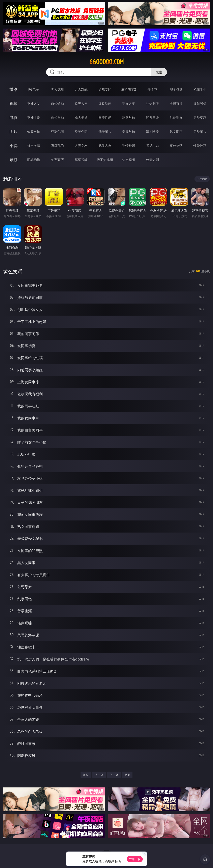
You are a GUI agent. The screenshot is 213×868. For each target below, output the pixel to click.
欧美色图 (81, 132)
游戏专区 (105, 89)
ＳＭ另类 (200, 103)
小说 (13, 146)
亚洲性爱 (34, 118)
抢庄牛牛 (200, 89)
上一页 (99, 775)
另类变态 (200, 118)
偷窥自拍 (34, 132)
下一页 (114, 775)
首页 (86, 775)
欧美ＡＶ (81, 103)
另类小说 (152, 146)
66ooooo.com (106, 62)
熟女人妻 (129, 103)
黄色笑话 (176, 146)
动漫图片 (105, 132)
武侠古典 (105, 146)
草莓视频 (81, 160)
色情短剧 (152, 160)
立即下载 (135, 859)
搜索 (159, 72)
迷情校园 (129, 146)
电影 (13, 117)
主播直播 (176, 103)
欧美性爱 (105, 118)
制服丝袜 (129, 118)
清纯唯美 (152, 132)
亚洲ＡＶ (34, 103)
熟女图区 (176, 132)
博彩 (13, 89)
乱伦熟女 (176, 118)
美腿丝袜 (129, 132)
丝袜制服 (152, 103)
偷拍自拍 (57, 118)
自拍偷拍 (57, 103)
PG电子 (34, 89)
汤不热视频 (105, 160)
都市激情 (34, 146)
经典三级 (152, 118)
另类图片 (200, 132)
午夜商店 (57, 160)
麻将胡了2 (129, 89)
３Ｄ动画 (105, 103)
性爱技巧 (200, 146)
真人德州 (57, 89)
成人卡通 (81, 118)
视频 (13, 103)
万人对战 (81, 89)
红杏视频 (129, 160)
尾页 (127, 775)
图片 (13, 131)
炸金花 (152, 89)
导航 (13, 160)
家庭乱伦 (57, 146)
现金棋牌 (176, 89)
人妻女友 (81, 146)
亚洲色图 (57, 132)
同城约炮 (34, 160)
